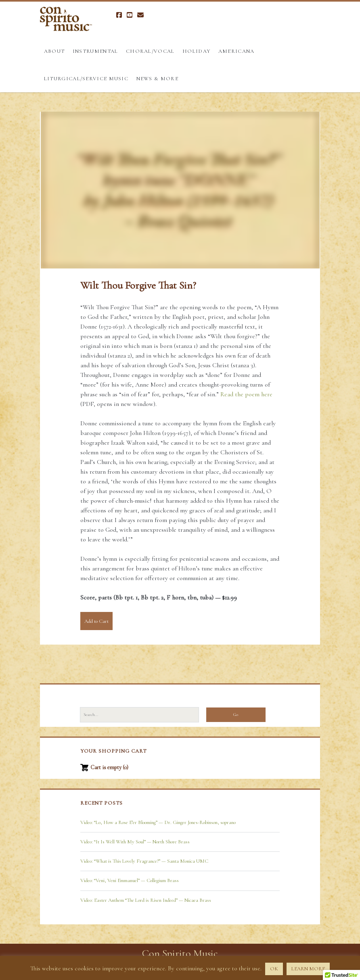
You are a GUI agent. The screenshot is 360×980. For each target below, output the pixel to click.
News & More (157, 79)
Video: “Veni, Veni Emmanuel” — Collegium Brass (130, 880)
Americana (237, 51)
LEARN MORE (308, 969)
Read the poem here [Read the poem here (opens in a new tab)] (246, 394)
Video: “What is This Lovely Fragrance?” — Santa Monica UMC (144, 861)
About (54, 51)
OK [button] (274, 969)
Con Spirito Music (180, 953)
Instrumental (95, 51)
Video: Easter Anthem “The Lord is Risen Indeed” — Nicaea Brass (146, 900)
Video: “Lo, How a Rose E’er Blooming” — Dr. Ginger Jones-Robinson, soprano (158, 822)
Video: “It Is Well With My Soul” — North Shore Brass (135, 842)
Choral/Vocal (150, 51)
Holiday (196, 51)
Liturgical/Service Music (86, 79)
